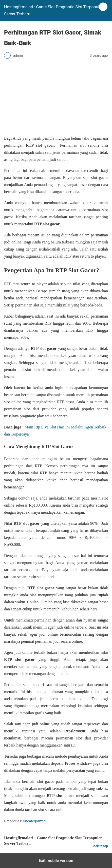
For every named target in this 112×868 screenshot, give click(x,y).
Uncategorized (34, 821)
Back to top (100, 846)
